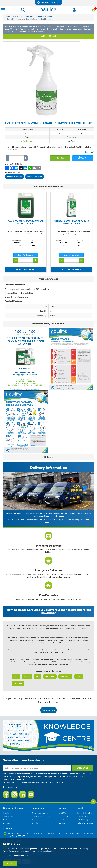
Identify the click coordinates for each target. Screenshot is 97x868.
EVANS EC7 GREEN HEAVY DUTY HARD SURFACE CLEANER (26, 222)
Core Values (63, 816)
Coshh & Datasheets (41, 816)
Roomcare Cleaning (14, 177)
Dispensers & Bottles (44, 17)
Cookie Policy (82, 820)
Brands (35, 823)
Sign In (6, 813)
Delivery (6, 823)
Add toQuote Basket (60, 158)
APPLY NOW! (48, 36)
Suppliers (36, 820)
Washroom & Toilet (35, 177)
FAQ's (5, 820)
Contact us (8, 816)
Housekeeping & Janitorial (23, 17)
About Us (62, 813)
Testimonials (63, 820)
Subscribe (83, 768)
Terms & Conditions (41, 782)
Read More (89, 152)
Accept (10, 863)
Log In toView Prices (83, 158)
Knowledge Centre (40, 813)
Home (7, 17)
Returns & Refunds (85, 823)
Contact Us (48, 710)
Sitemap (61, 823)
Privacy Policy (60, 782)
